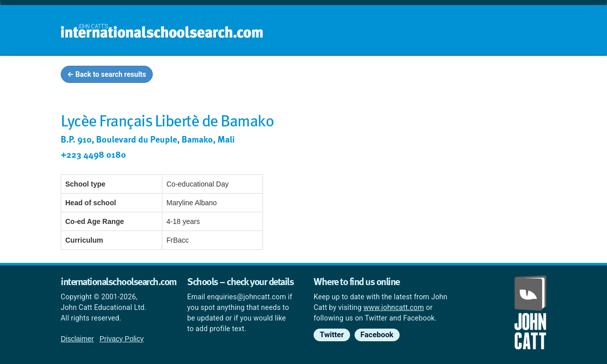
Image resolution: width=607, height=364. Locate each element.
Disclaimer (77, 339)
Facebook (377, 335)
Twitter (332, 335)
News (527, 76)
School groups (339, 76)
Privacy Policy (122, 339)
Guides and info (414, 76)
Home (282, 76)
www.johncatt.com (394, 307)
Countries (480, 76)
